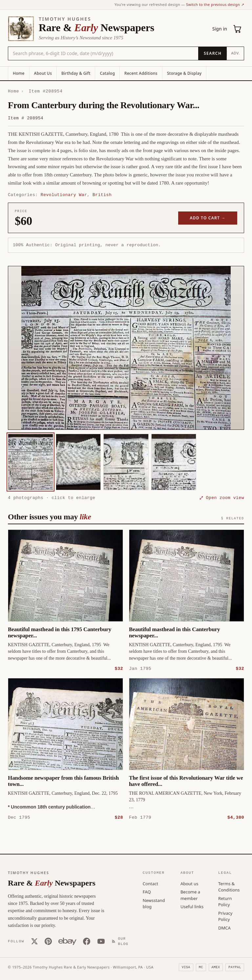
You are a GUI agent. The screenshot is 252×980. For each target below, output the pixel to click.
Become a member (190, 895)
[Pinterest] (48, 941)
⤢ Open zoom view (222, 498)
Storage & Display (184, 73)
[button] (126, 348)
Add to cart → (208, 218)
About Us (43, 73)
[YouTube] (101, 941)
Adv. (235, 53)
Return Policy (225, 901)
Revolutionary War (64, 195)
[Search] (212, 53)
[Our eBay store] (67, 941)
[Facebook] (87, 941)
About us (189, 883)
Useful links (192, 906)
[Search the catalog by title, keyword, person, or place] (103, 53)
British (102, 195)
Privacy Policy (225, 916)
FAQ (147, 891)
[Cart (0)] (238, 29)
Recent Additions (141, 73)
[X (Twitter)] (34, 941)
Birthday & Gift (76, 73)
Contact (150, 883)
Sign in (220, 29)
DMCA (224, 928)
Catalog (107, 73)
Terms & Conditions (229, 887)
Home (19, 73)
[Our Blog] (121, 941)
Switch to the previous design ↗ (215, 4)
